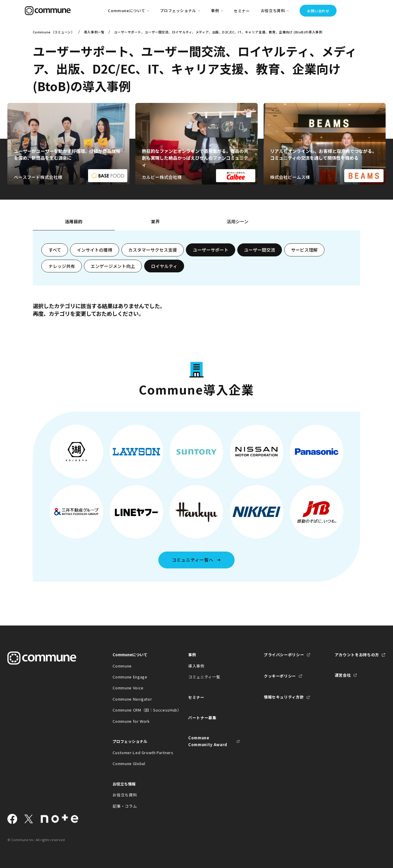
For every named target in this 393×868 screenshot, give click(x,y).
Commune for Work (131, 721)
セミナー (242, 11)
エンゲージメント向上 (113, 266)
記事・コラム (125, 806)
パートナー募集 (202, 718)
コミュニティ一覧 (204, 677)
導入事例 (196, 666)
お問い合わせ (318, 11)
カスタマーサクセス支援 (153, 250)
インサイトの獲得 (95, 250)
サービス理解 (304, 250)
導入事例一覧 (94, 32)
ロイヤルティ (164, 266)
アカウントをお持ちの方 (357, 655)
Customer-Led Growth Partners (138, 753)
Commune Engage (130, 677)
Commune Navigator (132, 699)
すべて (55, 250)
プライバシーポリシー (284, 655)
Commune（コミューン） (54, 32)
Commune (122, 666)
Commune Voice (128, 688)
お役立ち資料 (125, 795)
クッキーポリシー (280, 676)
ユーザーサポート (211, 250)
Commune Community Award (208, 741)
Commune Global (129, 763)
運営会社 (343, 675)
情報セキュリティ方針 (284, 697)
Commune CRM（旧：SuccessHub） (138, 710)
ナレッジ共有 (62, 266)
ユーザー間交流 (260, 250)
